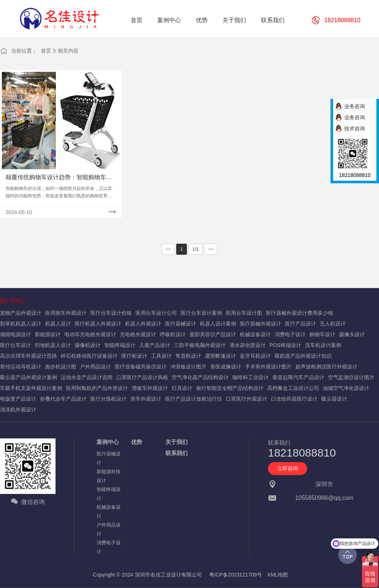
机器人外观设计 (143, 324)
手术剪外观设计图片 (268, 367)
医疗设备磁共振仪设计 (141, 367)
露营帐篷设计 (221, 356)
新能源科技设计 (109, 476)
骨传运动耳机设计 (21, 367)
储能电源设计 (16, 334)
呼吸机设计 (173, 334)
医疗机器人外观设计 (98, 324)
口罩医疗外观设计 (246, 399)
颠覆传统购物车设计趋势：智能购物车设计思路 (59, 178)
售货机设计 (188, 356)
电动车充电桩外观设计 (90, 334)
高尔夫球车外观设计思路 (28, 356)
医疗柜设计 (134, 356)
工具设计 (161, 356)
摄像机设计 (88, 345)
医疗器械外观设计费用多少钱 (299, 313)
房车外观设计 (146, 399)
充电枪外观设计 (138, 334)
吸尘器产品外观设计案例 (28, 377)
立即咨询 (288, 468)
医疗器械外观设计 (261, 324)
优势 (137, 442)
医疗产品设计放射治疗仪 (194, 399)
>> (211, 249)
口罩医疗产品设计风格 (142, 377)
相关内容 (68, 51)
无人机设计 (333, 324)
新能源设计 (48, 334)
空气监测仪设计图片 (351, 377)
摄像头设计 (352, 334)
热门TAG (12, 301)
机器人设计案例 (218, 324)
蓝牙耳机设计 (255, 356)
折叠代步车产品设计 (63, 399)
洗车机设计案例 (323, 345)
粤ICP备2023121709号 (236, 575)
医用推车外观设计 (66, 313)
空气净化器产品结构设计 (200, 377)
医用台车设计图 (244, 313)
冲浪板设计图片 (188, 367)
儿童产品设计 (155, 345)
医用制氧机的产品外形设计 (97, 388)
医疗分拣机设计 (108, 399)
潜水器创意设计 (248, 345)
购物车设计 (322, 334)
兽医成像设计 (226, 367)
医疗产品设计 (301, 324)
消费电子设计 (290, 334)
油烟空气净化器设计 (346, 388)
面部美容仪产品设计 (213, 334)
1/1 (196, 249)
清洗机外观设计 (18, 410)
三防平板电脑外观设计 (200, 345)
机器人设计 (58, 324)
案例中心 (108, 442)
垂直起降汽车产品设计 (298, 377)
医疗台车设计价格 (111, 313)
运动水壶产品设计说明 (87, 377)
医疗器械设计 (181, 324)
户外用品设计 (95, 367)
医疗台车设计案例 (201, 313)
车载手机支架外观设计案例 (31, 388)
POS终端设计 (285, 345)
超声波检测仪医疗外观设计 (326, 367)
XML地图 (278, 575)
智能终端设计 (120, 345)
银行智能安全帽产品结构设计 (230, 388)
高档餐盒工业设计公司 (293, 388)
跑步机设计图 (61, 367)
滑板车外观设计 (150, 388)
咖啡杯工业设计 (251, 377)
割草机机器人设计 (21, 324)
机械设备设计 (255, 334)
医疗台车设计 (16, 345)
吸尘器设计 (334, 399)
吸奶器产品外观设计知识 (303, 356)
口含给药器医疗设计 (294, 399)
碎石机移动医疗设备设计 (89, 356)
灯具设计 (182, 388)
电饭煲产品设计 (18, 399)
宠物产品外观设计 (21, 313)
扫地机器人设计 (53, 345)
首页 (46, 51)
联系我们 (177, 453)
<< (168, 249)
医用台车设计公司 (156, 313)
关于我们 (177, 442)
